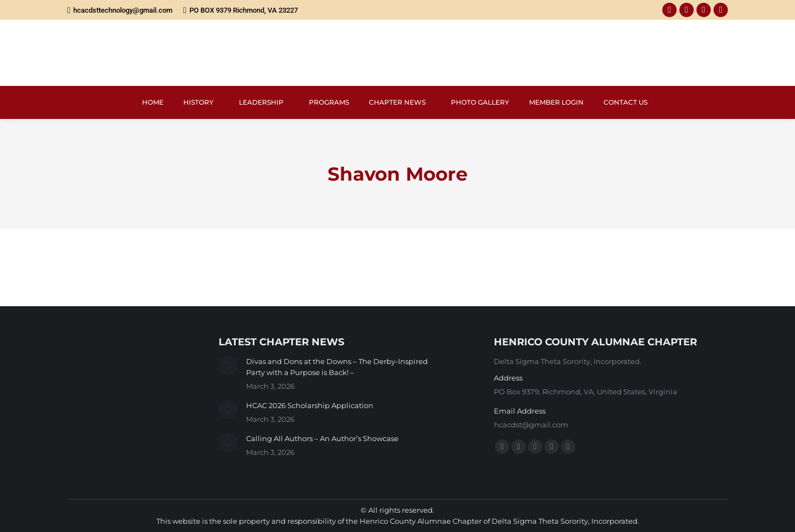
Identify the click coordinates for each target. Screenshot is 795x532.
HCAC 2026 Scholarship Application (310, 405)
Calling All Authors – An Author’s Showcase (322, 438)
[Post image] (228, 365)
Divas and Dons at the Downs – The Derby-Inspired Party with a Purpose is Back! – (337, 367)
